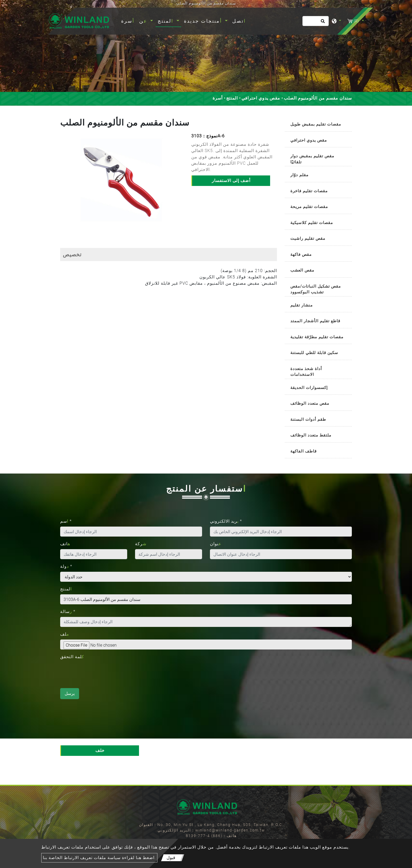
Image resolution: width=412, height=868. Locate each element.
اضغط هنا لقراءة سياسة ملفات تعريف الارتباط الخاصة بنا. (99, 858)
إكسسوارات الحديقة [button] (309, 388)
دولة (66, 566)
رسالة (68, 612)
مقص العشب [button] (302, 270)
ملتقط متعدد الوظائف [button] (311, 435)
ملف (65, 634)
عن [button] (144, 21)
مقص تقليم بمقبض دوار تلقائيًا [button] (312, 159)
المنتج (232, 98)
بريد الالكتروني (226, 521)
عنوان (216, 544)
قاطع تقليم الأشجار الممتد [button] (315, 321)
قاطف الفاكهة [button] (303, 451)
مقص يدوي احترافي (261, 98)
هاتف (65, 544)
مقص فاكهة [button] (301, 254)
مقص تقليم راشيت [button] (308, 238)
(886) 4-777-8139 (204, 836)
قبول (171, 858)
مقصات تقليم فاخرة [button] (309, 191)
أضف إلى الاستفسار (231, 181)
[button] (65, 184)
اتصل (239, 21)
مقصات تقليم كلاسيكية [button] (312, 223)
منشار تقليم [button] (302, 305)
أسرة (129, 20)
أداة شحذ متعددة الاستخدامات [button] (306, 372)
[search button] (322, 23)
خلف (100, 750)
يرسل (70, 693)
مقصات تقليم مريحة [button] (309, 207)
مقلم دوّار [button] (299, 175)
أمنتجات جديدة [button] (204, 21)
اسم (66, 521)
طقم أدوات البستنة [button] (308, 419)
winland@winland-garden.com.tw (230, 830)
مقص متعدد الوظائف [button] (310, 403)
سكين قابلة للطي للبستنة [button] (314, 353)
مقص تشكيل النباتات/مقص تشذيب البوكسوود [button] (316, 289)
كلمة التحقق (72, 657)
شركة (141, 544)
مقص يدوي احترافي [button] (309, 140)
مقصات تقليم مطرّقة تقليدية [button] (317, 337)
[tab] (318, 125)
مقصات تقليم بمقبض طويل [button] (316, 124)
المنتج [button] (166, 21)
